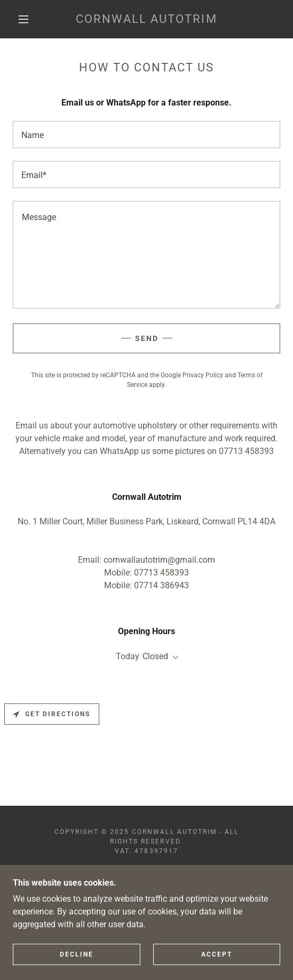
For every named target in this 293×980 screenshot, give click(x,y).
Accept (217, 969)
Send (147, 338)
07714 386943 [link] (161, 585)
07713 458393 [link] (161, 573)
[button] (26, 19)
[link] (146, 19)
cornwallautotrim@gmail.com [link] (159, 560)
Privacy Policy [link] (203, 375)
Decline (77, 969)
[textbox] (146, 135)
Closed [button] (155, 656)
